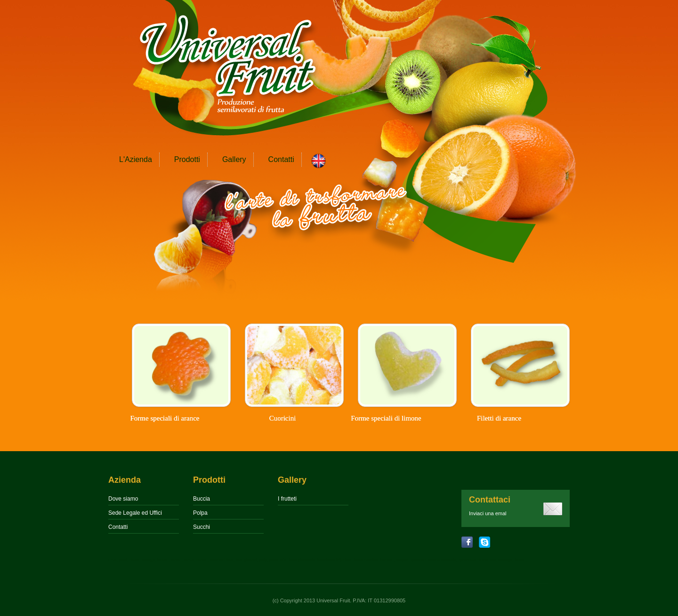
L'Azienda (136, 159)
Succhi (202, 527)
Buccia (202, 499)
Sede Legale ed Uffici (135, 513)
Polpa (200, 513)
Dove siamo (123, 499)
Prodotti (187, 159)
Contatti (281, 159)
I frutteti (287, 499)
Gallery (234, 159)
